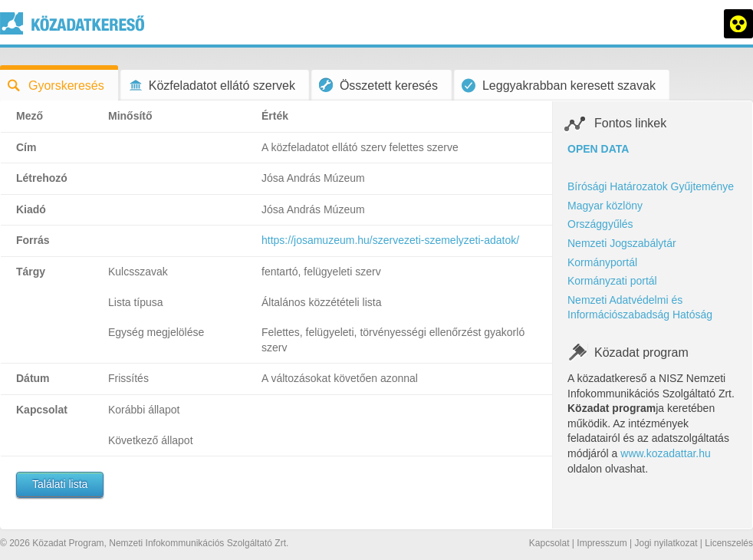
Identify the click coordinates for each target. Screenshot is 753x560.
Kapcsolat (549, 543)
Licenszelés (729, 543)
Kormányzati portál (612, 281)
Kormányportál (602, 262)
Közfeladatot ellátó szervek (212, 86)
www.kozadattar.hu (666, 453)
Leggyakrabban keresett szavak (559, 86)
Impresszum (602, 543)
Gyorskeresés (56, 86)
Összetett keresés (378, 85)
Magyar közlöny (605, 206)
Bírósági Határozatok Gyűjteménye (651, 186)
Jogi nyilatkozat (666, 543)
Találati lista (60, 484)
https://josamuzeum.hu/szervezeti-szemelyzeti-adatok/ (390, 240)
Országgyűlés (600, 224)
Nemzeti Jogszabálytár (622, 243)
